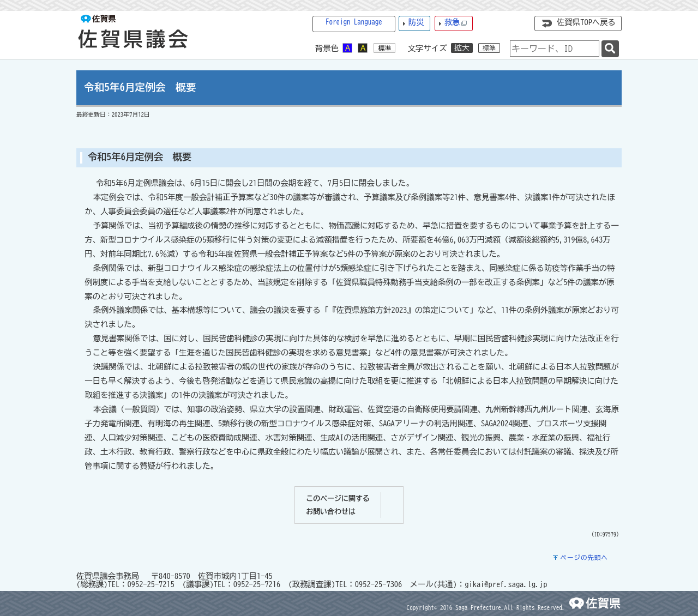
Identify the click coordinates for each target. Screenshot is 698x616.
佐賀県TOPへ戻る (586, 22)
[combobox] (555, 49)
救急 (456, 23)
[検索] (610, 49)
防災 (416, 22)
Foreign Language (354, 22)
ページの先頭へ (584, 557)
